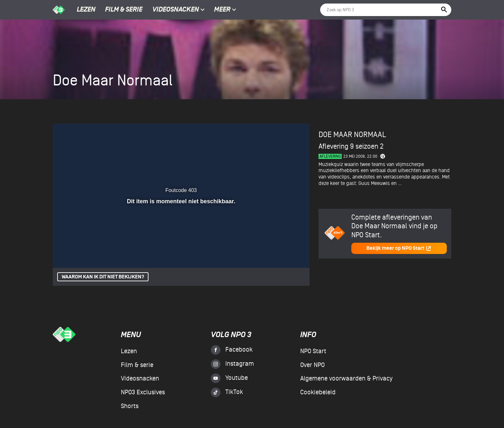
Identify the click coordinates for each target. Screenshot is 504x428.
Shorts (130, 406)
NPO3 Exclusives (143, 392)
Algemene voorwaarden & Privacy (346, 379)
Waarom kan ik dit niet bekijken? (103, 277)
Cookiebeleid (318, 392)
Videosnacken (176, 10)
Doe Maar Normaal (352, 135)
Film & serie (124, 10)
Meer (225, 10)
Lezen (86, 10)
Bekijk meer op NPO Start (399, 248)
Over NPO (312, 365)
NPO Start (313, 351)
